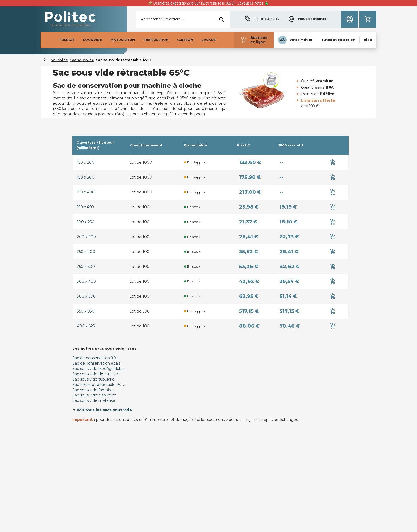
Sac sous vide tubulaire (93, 379)
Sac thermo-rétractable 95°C (99, 385)
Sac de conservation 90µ (95, 358)
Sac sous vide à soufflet (94, 395)
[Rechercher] (183, 19)
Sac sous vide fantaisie (93, 390)
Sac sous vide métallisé (94, 400)
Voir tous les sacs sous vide (104, 410)
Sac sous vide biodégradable (99, 369)
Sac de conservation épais (96, 363)
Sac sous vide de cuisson (95, 374)
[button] (262, 19)
